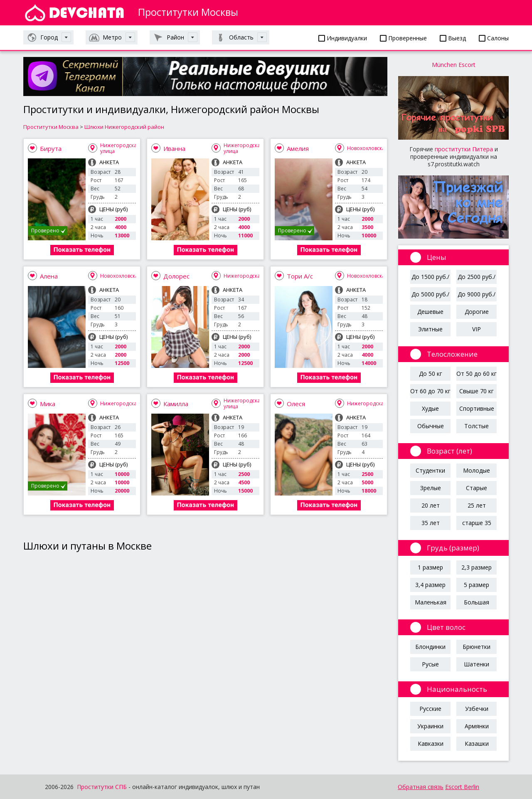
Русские (430, 709)
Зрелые (431, 488)
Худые (430, 408)
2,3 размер (477, 567)
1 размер (430, 567)
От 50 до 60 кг (477, 374)
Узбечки (477, 709)
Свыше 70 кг (477, 391)
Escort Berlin (462, 787)
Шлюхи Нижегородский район (124, 127)
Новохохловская (367, 148)
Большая (477, 602)
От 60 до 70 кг (430, 391)
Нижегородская (243, 276)
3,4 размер (430, 585)
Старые (477, 488)
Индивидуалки (343, 38)
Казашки (477, 744)
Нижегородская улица (120, 148)
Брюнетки (477, 647)
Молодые (477, 470)
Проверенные (403, 38)
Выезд (453, 38)
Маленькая (431, 602)
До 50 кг (431, 374)
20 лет (431, 505)
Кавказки (431, 744)
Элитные (430, 329)
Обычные (431, 426)
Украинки (430, 726)
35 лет (431, 523)
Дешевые (430, 312)
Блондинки (430, 647)
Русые (430, 664)
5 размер (477, 585)
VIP (477, 329)
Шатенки (477, 664)
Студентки (430, 470)
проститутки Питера (464, 149)
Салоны (494, 38)
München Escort (454, 65)
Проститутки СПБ (102, 787)
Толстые (477, 426)
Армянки (477, 726)
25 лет (477, 505)
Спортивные (477, 408)
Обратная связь (421, 787)
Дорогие (477, 312)
